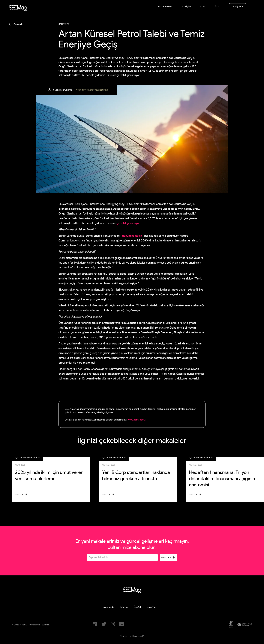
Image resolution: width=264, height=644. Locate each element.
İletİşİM (186, 7)
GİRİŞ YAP (238, 7)
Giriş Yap (151, 607)
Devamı (20, 495)
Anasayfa (18, 24)
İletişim (124, 607)
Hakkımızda (165, 7)
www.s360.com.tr (137, 420)
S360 (203, 7)
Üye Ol (219, 7)
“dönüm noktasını (132, 236)
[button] (251, 7)
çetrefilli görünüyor (128, 223)
